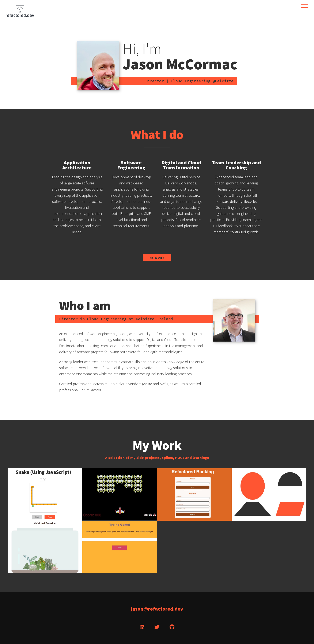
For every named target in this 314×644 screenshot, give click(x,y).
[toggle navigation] (304, 6)
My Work (157, 258)
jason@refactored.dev (157, 609)
